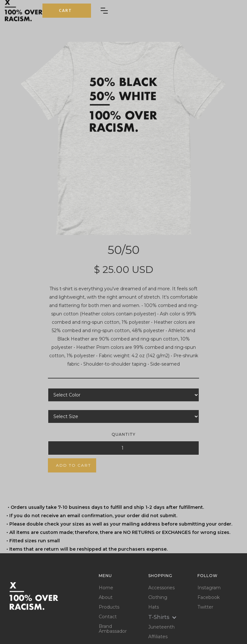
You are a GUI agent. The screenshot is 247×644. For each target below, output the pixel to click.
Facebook (209, 597)
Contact (108, 617)
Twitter (205, 607)
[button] (67, 11)
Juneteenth (161, 627)
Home (106, 588)
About (106, 597)
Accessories (161, 588)
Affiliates (158, 637)
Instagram (209, 588)
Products (109, 607)
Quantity (123, 434)
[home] (24, 11)
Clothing (158, 597)
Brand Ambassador (113, 629)
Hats (154, 607)
